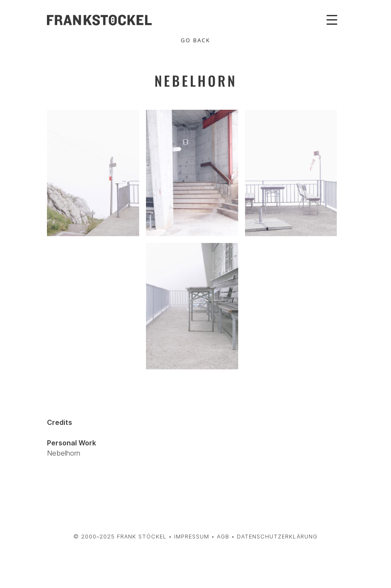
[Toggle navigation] (332, 19)
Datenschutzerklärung (277, 537)
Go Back (196, 40)
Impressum (192, 537)
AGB (223, 537)
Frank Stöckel (142, 537)
